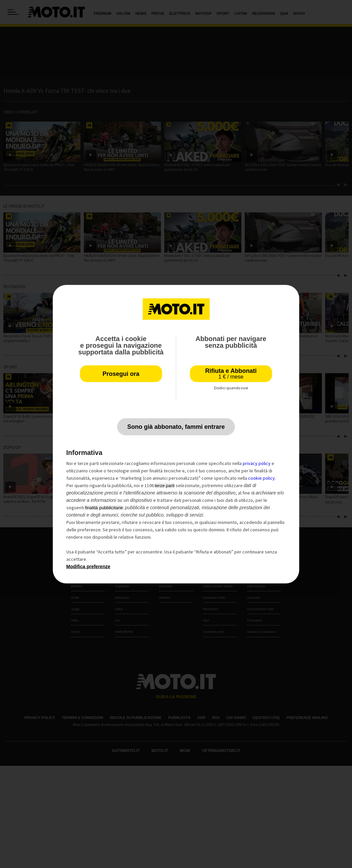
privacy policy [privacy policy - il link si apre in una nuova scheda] (257, 463)
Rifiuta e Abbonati (231, 373)
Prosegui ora (121, 374)
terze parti (165, 485)
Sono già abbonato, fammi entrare (176, 426)
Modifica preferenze (88, 566)
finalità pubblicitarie (104, 507)
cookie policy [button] (261, 478)
